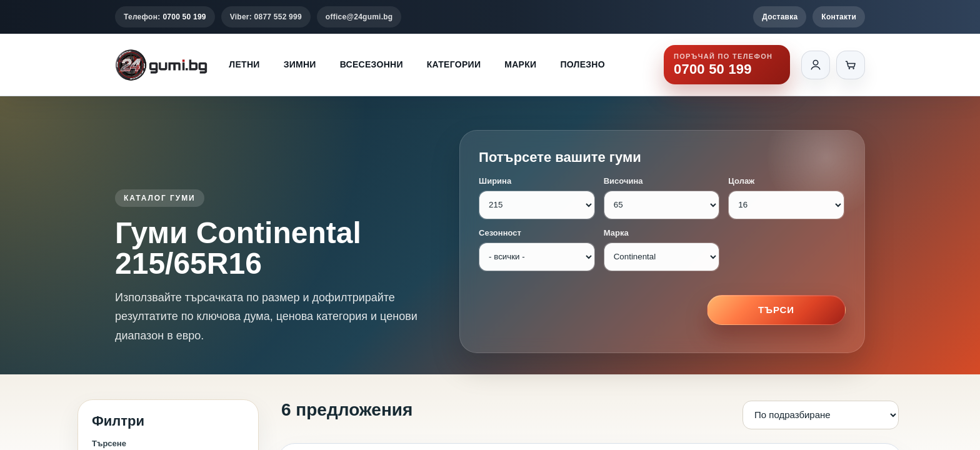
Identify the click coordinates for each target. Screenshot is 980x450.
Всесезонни (372, 64)
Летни (244, 64)
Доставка (780, 17)
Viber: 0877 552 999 (266, 17)
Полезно (582, 64)
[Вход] (816, 65)
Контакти (839, 17)
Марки (520, 64)
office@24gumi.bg (359, 17)
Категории (454, 64)
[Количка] (851, 65)
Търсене (109, 443)
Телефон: (165, 17)
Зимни (300, 64)
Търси (776, 310)
